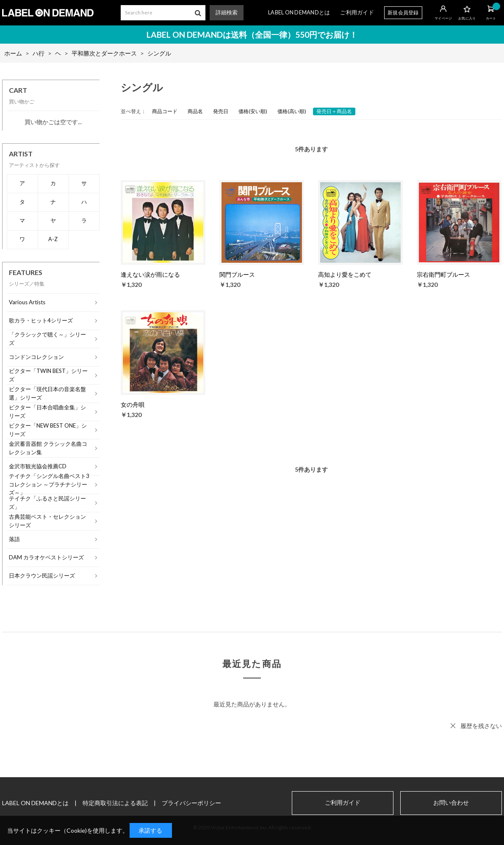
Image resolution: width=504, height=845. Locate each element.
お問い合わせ (451, 803)
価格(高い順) (292, 111)
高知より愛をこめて (345, 274)
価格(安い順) (253, 111)
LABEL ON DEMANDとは (299, 13)
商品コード (165, 111)
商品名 (195, 111)
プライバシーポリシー (191, 803)
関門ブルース (237, 274)
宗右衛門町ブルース (443, 274)
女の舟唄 (133, 404)
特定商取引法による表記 (115, 803)
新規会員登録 (403, 13)
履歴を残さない (481, 726)
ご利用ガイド (357, 13)
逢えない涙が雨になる (150, 274)
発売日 (221, 111)
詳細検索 (227, 13)
